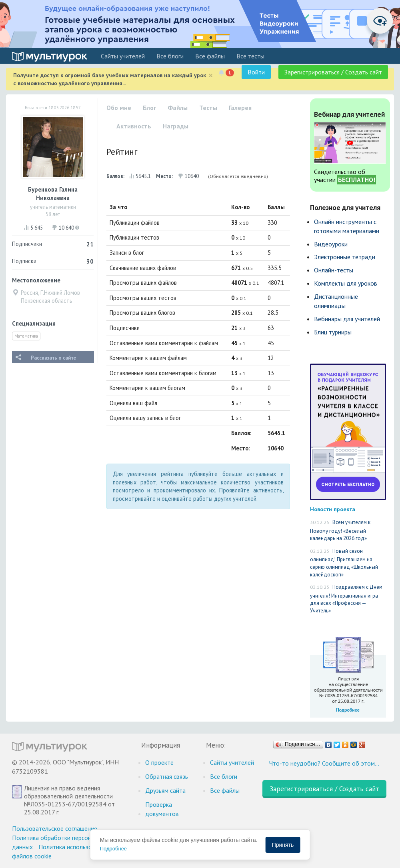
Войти (256, 72)
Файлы (178, 108)
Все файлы (210, 56)
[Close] (211, 75)
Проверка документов (162, 809)
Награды (176, 126)
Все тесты (250, 56)
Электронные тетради (345, 257)
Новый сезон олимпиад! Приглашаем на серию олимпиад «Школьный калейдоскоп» (344, 563)
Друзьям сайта (165, 790)
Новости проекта (333, 509)
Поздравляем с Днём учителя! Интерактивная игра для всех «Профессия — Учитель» (346, 599)
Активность (134, 126)
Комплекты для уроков (346, 283)
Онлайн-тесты (334, 270)
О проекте (159, 762)
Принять (283, 845)
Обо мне (119, 108)
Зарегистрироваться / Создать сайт (333, 72)
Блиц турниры (333, 332)
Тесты (208, 108)
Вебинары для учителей (347, 319)
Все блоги (170, 56)
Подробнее (113, 849)
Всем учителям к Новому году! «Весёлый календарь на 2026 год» (340, 530)
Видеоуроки (331, 244)
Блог (149, 108)
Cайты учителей (123, 56)
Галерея (240, 108)
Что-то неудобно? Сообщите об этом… (324, 763)
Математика (26, 336)
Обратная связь (167, 776)
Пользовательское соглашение (55, 828)
